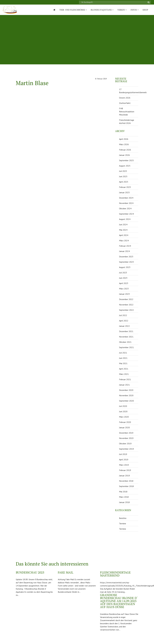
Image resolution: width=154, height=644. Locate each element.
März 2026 (124, 144)
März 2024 (124, 241)
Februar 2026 (125, 150)
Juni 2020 (123, 411)
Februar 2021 (125, 379)
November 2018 (126, 481)
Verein (122, 10)
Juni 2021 (123, 358)
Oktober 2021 (125, 342)
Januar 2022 (124, 326)
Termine (123, 523)
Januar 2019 (124, 476)
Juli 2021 (123, 353)
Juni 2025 (123, 176)
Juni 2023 (123, 278)
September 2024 (126, 214)
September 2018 (126, 486)
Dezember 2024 (126, 198)
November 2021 (126, 337)
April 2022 (124, 321)
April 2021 (124, 369)
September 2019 (126, 449)
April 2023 (124, 283)
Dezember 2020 (126, 390)
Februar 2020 (125, 422)
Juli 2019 (123, 454)
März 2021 (124, 374)
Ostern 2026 (125, 98)
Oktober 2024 (125, 208)
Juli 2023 (123, 273)
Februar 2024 (125, 246)
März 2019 (124, 465)
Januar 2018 (124, 502)
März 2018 (124, 497)
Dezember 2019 (126, 433)
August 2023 (125, 267)
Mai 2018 (123, 492)
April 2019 (124, 460)
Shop (145, 10)
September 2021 (126, 347)
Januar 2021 (124, 385)
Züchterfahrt (125, 103)
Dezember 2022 (126, 299)
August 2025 (125, 166)
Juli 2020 (123, 406)
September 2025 (126, 160)
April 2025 (124, 182)
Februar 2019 (125, 470)
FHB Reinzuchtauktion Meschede (127, 112)
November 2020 (126, 395)
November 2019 (126, 438)
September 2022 (126, 310)
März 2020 (124, 417)
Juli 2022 (123, 315)
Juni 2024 (123, 224)
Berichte (123, 518)
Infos (135, 10)
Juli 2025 (123, 171)
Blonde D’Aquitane (102, 10)
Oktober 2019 (125, 443)
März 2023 (124, 289)
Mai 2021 (123, 363)
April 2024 (124, 235)
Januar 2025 (124, 192)
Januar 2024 (124, 251)
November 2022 (126, 305)
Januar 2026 (124, 155)
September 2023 (126, 262)
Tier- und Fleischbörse (73, 10)
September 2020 (126, 401)
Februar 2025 (125, 187)
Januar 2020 (124, 427)
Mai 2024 (123, 230)
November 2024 (126, 203)
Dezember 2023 (126, 257)
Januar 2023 (124, 294)
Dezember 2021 (126, 331)
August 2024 (125, 219)
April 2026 (124, 139)
